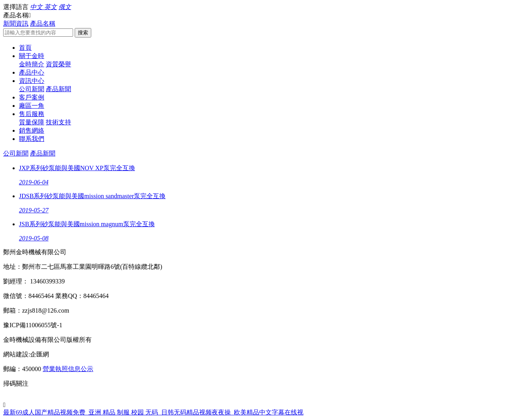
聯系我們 (32, 139)
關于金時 (32, 56)
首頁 (25, 48)
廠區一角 (32, 106)
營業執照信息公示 (68, 369)
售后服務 (32, 114)
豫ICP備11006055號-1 (33, 325)
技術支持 (58, 122)
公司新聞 (32, 89)
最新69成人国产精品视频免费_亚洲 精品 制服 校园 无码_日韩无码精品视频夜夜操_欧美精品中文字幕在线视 (153, 412)
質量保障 (32, 122)
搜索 (83, 33)
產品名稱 (43, 23)
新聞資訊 (16, 23)
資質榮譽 (58, 64)
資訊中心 (32, 81)
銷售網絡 (32, 130)
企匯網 (40, 354)
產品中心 (32, 72)
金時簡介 (32, 64)
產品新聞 (58, 89)
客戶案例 (32, 97)
